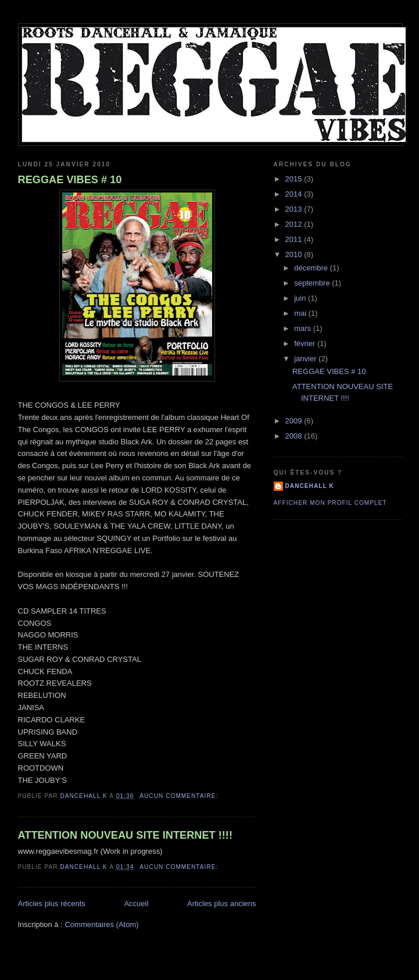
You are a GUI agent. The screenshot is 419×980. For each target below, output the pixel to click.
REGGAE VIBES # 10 (70, 180)
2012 (295, 224)
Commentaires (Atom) (101, 924)
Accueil (136, 904)
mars (304, 328)
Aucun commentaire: (180, 796)
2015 (295, 179)
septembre (313, 283)
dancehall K (310, 486)
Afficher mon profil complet (330, 503)
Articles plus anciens (222, 904)
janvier (306, 359)
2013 (295, 209)
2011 (295, 239)
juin (301, 298)
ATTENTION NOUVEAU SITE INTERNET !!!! (125, 835)
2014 (295, 194)
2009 (295, 421)
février (306, 343)
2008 (295, 436)
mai (301, 313)
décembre (312, 268)
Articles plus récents (52, 904)
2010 (295, 254)
